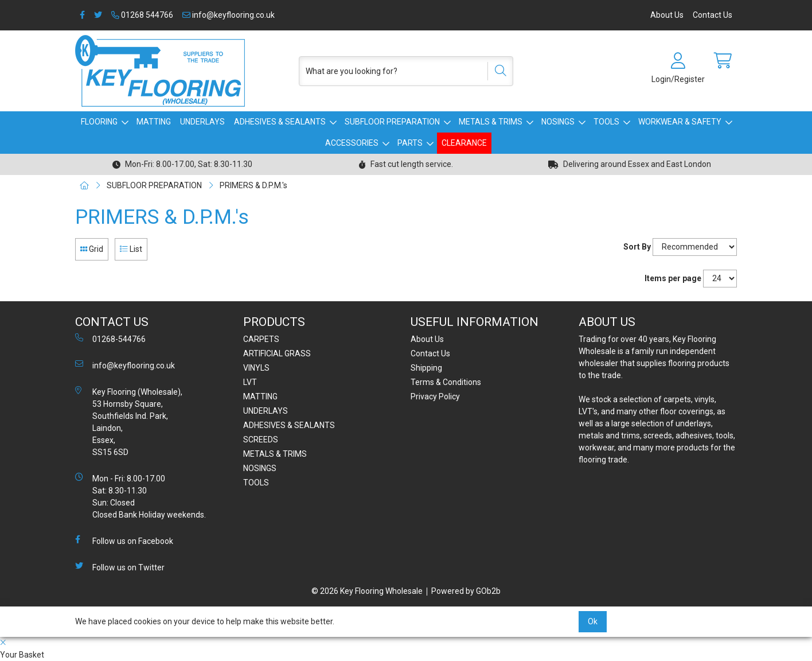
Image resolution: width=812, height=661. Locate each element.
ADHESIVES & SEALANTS (280, 122)
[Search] (497, 71)
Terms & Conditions (446, 382)
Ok (593, 621)
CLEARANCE (464, 143)
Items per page (673, 278)
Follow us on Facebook (124, 541)
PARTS (410, 143)
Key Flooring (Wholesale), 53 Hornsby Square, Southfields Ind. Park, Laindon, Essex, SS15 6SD (129, 421)
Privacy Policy (435, 396)
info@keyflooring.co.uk (229, 15)
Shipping (426, 368)
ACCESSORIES (352, 143)
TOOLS (606, 122)
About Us (667, 15)
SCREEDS (261, 440)
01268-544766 (110, 339)
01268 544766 (142, 15)
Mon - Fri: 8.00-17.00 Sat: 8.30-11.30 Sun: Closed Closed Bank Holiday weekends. (140, 496)
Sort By (637, 247)
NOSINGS (558, 122)
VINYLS (256, 368)
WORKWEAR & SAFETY (680, 122)
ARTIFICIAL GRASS (277, 353)
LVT (250, 382)
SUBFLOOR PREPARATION (392, 122)
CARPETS (261, 339)
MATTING (154, 122)
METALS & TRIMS (491, 122)
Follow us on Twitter (120, 567)
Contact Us (713, 15)
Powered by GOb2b (466, 591)
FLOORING (99, 122)
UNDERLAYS (202, 122)
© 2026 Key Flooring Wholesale (367, 591)
